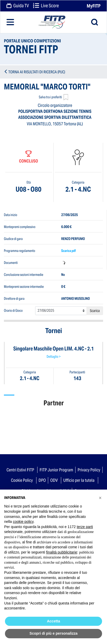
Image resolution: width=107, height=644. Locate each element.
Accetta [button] (53, 621)
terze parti (85, 527)
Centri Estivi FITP (20, 470)
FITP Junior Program (56, 470)
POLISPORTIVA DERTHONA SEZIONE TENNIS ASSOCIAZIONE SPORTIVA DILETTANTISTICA (55, 114)
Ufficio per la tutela (79, 480)
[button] (100, 498)
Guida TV (18, 6)
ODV (54, 480)
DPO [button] (42, 480)
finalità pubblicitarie (62, 552)
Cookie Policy (22, 480)
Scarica (95, 311)
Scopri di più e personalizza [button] (53, 633)
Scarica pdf (68, 251)
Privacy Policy (89, 470)
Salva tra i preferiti (53, 98)
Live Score (46, 6)
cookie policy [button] (23, 522)
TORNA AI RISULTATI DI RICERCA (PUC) (37, 72)
